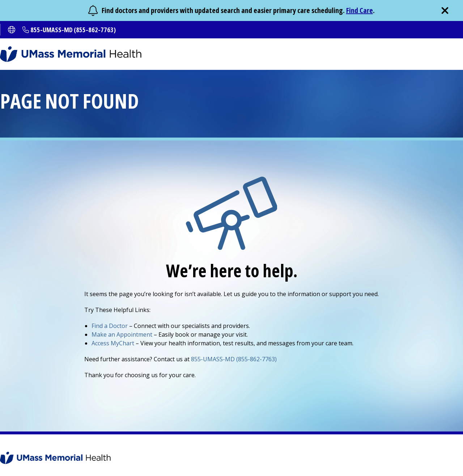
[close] (445, 10)
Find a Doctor (110, 326)
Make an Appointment (122, 334)
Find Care (360, 10)
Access (113, 343)
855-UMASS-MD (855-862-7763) (73, 30)
